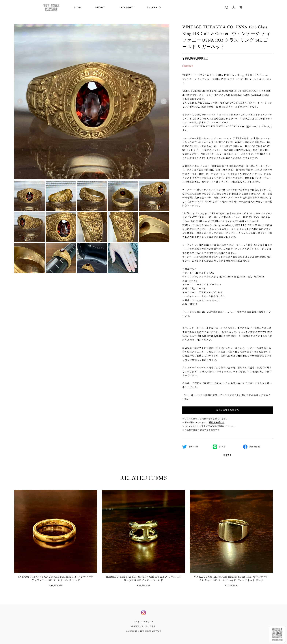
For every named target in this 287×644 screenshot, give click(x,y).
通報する (228, 455)
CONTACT (154, 7)
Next (164, 101)
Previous (20, 101)
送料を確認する (217, 423)
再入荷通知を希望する (227, 410)
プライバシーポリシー (143, 622)
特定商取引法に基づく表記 (143, 627)
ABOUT (100, 7)
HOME (78, 7)
